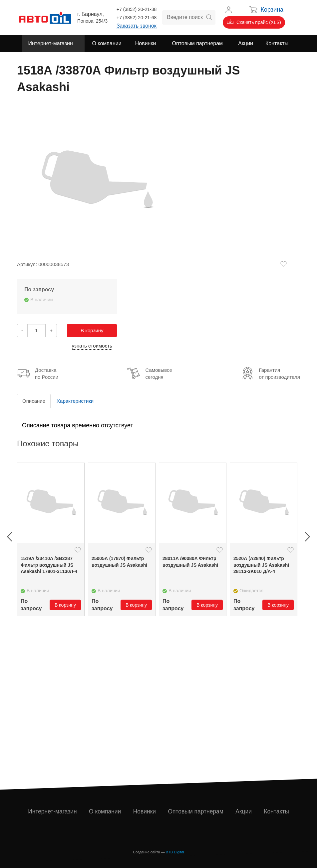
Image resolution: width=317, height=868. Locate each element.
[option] (51, 539)
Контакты (277, 811)
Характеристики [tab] (75, 401)
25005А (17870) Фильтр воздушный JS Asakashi (119, 562)
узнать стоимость (92, 346)
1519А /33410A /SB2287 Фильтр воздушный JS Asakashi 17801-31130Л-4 (49, 565)
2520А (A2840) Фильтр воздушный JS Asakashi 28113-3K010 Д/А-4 (261, 565)
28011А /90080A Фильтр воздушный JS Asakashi (190, 562)
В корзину (92, 330)
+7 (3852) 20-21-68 (137, 18)
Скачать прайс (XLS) (254, 22)
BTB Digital (175, 852)
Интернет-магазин (53, 811)
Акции (244, 811)
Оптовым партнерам (196, 811)
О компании (105, 811)
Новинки (145, 811)
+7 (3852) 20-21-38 (137, 9)
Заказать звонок (137, 26)
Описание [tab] (34, 401)
